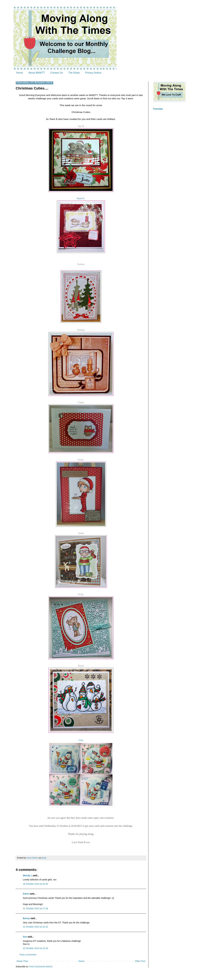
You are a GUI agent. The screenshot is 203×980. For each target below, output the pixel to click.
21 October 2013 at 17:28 (35, 908)
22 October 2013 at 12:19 (35, 948)
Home (20, 73)
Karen (26, 894)
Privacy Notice (93, 73)
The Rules (74, 73)
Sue (25, 937)
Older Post (140, 961)
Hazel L (81, 198)
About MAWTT (37, 73)
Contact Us (57, 73)
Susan (81, 460)
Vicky (81, 594)
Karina (81, 264)
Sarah (81, 533)
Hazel (81, 666)
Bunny (26, 918)
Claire (81, 402)
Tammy (81, 330)
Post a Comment (28, 955)
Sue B (81, 126)
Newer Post (22, 961)
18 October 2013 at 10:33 (35, 884)
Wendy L (27, 875)
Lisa (81, 740)
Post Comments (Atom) (41, 967)
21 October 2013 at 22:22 (35, 927)
